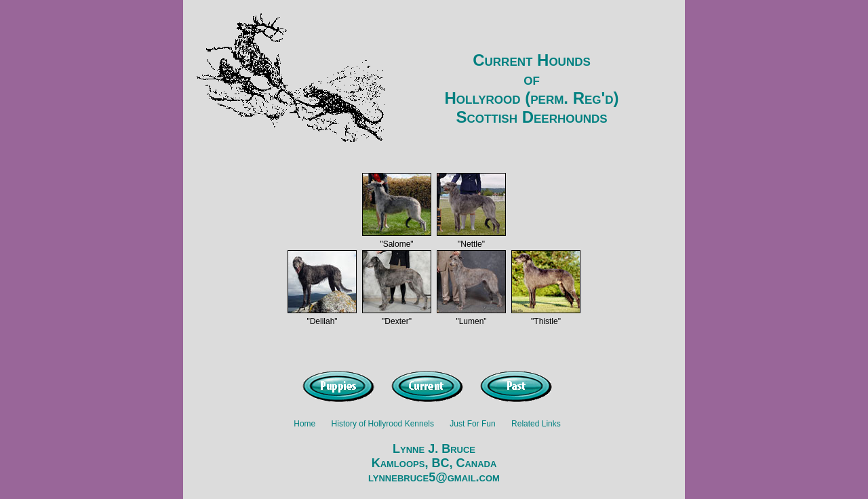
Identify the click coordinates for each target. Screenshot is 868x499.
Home (304, 424)
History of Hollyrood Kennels (383, 424)
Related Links (536, 424)
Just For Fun (472, 424)
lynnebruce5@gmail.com (434, 477)
